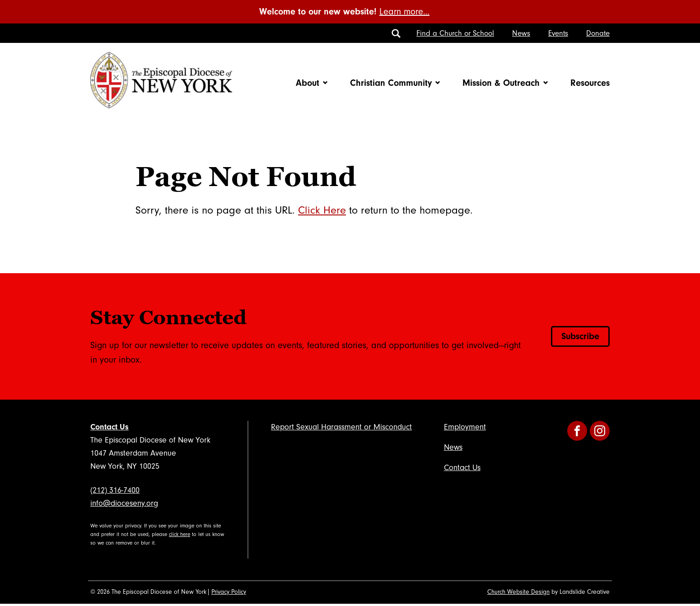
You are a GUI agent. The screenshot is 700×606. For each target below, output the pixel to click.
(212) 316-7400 (115, 492)
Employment (465, 429)
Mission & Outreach (501, 84)
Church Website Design (518, 594)
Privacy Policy (229, 594)
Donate (598, 33)
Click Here (322, 212)
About (308, 84)
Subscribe (580, 338)
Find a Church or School (455, 33)
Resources (590, 84)
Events (558, 33)
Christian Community (391, 84)
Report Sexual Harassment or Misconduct (341, 429)
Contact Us (110, 429)
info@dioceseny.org (124, 505)
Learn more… (404, 12)
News (521, 33)
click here (180, 536)
